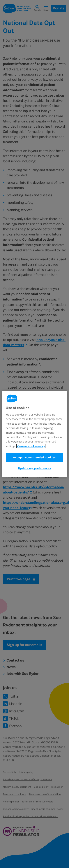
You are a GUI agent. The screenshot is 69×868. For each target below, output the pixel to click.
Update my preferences (34, 468)
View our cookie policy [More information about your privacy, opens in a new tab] (31, 446)
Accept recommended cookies (34, 457)
